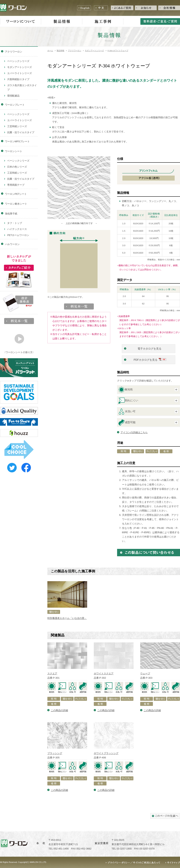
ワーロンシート (14, 151)
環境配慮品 (13, 96)
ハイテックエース (17, 229)
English (84, 8)
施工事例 (103, 22)
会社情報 (169, 8)
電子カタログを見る (150, 349)
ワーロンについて (21, 22)
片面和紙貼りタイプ (18, 79)
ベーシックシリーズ (18, 61)
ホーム (50, 51)
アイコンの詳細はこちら (134, 432)
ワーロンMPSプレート (17, 141)
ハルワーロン (12, 244)
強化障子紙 (11, 214)
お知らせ (146, 8)
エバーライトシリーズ (20, 73)
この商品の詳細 (59, 710)
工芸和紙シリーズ (17, 126)
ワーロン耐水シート (16, 204)
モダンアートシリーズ (94, 51)
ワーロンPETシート (16, 194)
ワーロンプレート (15, 105)
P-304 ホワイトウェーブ (118, 51)
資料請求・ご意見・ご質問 (160, 21)
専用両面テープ (16, 185)
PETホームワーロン (18, 235)
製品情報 (62, 22)
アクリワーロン (75, 51)
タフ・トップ (15, 223)
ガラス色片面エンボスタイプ (22, 87)
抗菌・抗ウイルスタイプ (21, 132)
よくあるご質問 (122, 8)
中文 (101, 8)
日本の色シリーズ (17, 167)
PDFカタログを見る (146, 360)
